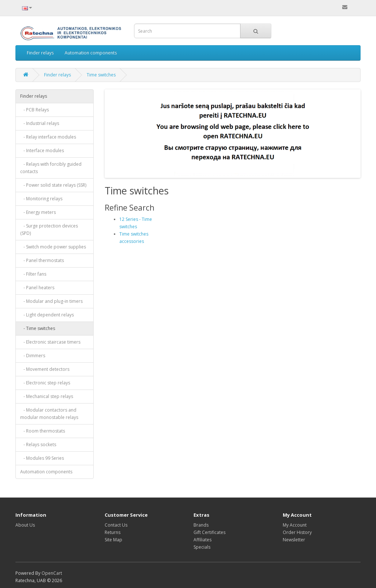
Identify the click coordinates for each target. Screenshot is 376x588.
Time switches (101, 75)
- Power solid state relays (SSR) (53, 185)
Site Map (113, 540)
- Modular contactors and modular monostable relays (49, 414)
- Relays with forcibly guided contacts (51, 168)
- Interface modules (42, 150)
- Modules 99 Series (42, 458)
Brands (201, 525)
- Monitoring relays (41, 199)
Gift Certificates (209, 532)
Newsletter (294, 540)
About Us (25, 525)
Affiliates (203, 540)
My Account (295, 525)
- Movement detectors (45, 369)
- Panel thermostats (42, 260)
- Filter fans (33, 274)
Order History (297, 532)
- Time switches (38, 328)
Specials (202, 547)
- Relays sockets (38, 444)
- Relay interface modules (48, 137)
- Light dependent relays (47, 315)
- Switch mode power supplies (53, 247)
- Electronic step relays (45, 383)
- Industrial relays (40, 123)
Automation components (91, 53)
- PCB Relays (35, 110)
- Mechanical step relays (47, 396)
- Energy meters (38, 212)
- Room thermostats (43, 431)
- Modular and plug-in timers (51, 301)
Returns (113, 532)
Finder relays (40, 53)
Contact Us (116, 525)
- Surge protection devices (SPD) (49, 230)
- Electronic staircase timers (50, 342)
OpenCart (52, 573)
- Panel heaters (37, 288)
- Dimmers (33, 356)
